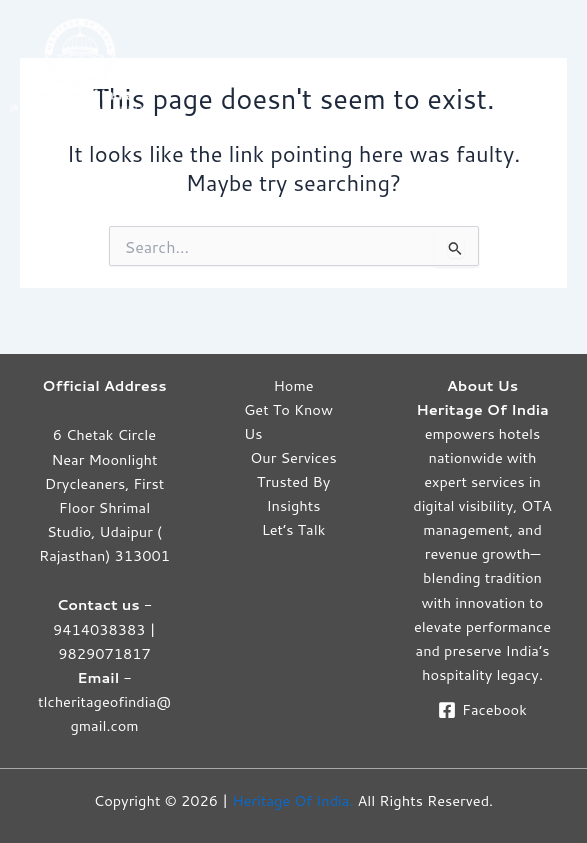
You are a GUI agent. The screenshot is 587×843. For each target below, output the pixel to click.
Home (293, 385)
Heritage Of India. (292, 800)
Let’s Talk (294, 529)
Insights (293, 505)
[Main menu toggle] (556, 64)
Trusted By (293, 481)
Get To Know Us (288, 421)
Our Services (293, 457)
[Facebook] (482, 710)
